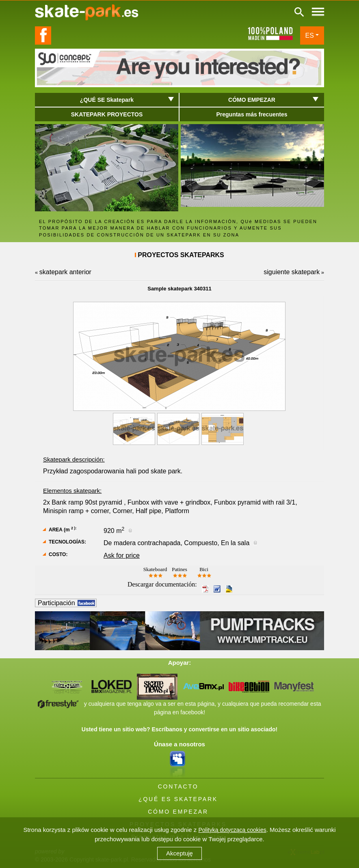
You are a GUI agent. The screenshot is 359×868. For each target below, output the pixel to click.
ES (310, 35)
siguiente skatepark (292, 272)
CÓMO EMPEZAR (178, 812)
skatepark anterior (65, 272)
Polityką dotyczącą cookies (232, 830)
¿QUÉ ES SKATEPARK (178, 799)
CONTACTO (178, 786)
